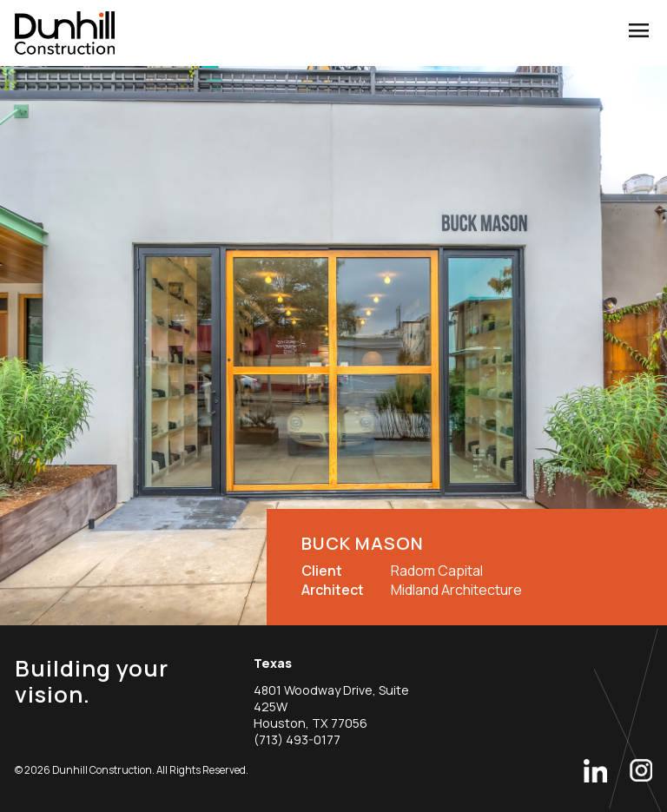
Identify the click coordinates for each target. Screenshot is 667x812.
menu (639, 31)
